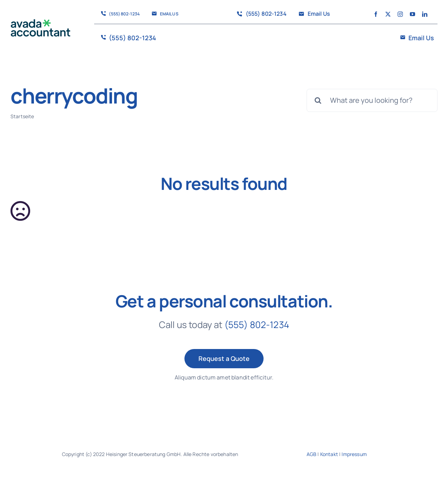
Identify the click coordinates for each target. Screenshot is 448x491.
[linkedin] (425, 14)
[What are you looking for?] (372, 100)
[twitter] (388, 14)
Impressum (354, 454)
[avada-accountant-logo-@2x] (41, 23)
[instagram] (400, 14)
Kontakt (329, 454)
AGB (311, 454)
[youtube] (412, 14)
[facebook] (376, 14)
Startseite (22, 116)
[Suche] (318, 100)
